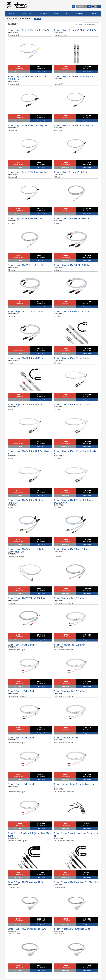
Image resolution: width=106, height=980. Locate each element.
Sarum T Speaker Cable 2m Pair (22, 645)
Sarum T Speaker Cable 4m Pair (22, 738)
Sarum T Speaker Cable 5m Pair (69, 738)
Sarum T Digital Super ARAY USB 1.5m (25, 219)
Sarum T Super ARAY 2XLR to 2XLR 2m (72, 265)
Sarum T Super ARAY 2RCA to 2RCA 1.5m (27, 598)
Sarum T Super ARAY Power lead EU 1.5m (27, 929)
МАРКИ (15, 19)
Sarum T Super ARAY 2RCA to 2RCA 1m (72, 549)
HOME (8, 19)
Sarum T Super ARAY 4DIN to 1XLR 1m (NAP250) (26, 501)
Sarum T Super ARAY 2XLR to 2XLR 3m (26, 312)
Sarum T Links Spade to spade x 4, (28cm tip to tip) (76, 835)
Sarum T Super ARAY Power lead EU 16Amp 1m (76, 882)
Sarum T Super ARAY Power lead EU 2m (72, 929)
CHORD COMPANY (25, 19)
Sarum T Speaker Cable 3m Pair (22, 691)
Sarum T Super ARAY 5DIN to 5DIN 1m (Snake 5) (75, 452)
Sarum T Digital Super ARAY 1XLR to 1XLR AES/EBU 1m (27, 78)
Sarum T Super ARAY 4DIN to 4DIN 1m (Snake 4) (29, 452)
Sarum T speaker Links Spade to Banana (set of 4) (76, 785)
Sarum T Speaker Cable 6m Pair (22, 784)
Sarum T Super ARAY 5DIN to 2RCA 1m (26, 358)
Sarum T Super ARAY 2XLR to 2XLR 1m (72, 219)
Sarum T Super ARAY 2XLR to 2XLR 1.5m (26, 265)
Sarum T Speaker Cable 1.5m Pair (69, 598)
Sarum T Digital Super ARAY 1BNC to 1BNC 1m (76, 30)
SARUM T (37, 19)
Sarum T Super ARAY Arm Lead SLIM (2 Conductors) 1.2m (26, 550)
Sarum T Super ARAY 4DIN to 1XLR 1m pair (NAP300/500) (74, 501)
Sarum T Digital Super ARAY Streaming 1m (74, 77)
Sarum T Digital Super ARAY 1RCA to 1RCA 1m (29, 30)
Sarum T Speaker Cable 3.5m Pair (69, 691)
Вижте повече (19, 72)
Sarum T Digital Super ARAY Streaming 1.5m (28, 126)
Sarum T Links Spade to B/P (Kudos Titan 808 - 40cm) (29, 835)
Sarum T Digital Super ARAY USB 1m (71, 172)
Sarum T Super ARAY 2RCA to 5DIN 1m (72, 312)
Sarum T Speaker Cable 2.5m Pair (69, 645)
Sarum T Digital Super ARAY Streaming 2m (74, 126)
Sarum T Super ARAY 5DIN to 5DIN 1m (72, 358)
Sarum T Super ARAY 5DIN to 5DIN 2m (25, 405)
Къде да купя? (41, 72)
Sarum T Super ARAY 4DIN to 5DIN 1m (72, 405)
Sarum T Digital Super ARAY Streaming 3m (27, 172)
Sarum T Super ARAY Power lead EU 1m (26, 882)
